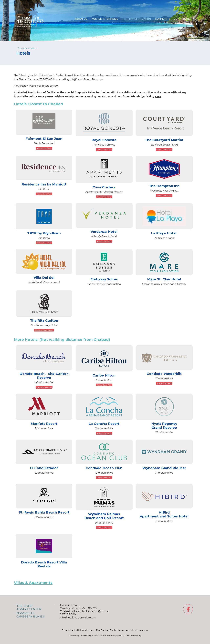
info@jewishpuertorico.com (78, 618)
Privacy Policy (110, 635)
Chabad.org (86, 635)
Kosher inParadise (105, 19)
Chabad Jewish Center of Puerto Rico (30, 8)
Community (163, 19)
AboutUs (81, 19)
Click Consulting (133, 635)
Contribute (182, 19)
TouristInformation (137, 19)
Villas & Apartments (33, 583)
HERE (158, 96)
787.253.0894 (69, 614)
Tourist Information (27, 48)
